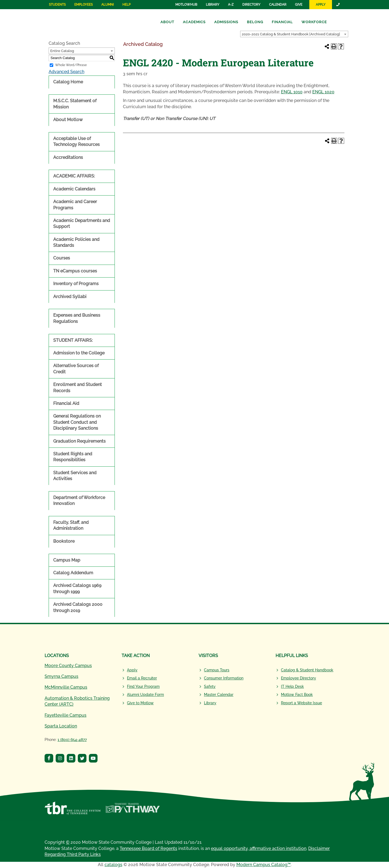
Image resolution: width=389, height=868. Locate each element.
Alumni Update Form (145, 695)
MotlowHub (186, 5)
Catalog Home (68, 82)
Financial (282, 22)
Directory (251, 5)
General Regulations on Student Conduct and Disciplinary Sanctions (77, 422)
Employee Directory (299, 678)
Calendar (278, 5)
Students (57, 5)
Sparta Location (61, 726)
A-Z (231, 5)
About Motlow (68, 120)
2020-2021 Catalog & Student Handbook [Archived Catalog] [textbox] (291, 34)
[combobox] (294, 34)
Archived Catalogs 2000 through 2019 (78, 607)
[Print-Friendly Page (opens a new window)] (334, 46)
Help (126, 5)
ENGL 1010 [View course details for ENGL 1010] (292, 92)
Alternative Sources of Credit (76, 369)
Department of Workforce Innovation (79, 500)
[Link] (338, 5)
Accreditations (68, 157)
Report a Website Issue (301, 703)
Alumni (108, 5)
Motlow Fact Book (297, 695)
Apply (321, 5)
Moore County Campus (68, 666)
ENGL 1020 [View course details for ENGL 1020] (323, 92)
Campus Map (67, 560)
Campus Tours (217, 670)
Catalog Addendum (73, 573)
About (167, 22)
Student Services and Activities (75, 476)
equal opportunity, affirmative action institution (259, 848)
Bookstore (64, 541)
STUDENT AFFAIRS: (73, 340)
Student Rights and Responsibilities (73, 457)
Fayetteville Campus (66, 715)
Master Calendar (219, 695)
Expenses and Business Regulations (77, 318)
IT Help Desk (292, 686)
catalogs (113, 865)
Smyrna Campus (61, 676)
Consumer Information (224, 678)
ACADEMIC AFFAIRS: (74, 176)
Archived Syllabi (70, 297)
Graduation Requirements (79, 441)
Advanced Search (66, 72)
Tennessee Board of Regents (148, 848)
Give (299, 5)
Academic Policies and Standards (76, 242)
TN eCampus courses (75, 271)
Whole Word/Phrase (71, 65)
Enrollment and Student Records (78, 387)
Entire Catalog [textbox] (62, 51)
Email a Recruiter (142, 678)
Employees (83, 5)
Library (213, 5)
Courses (62, 258)
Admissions (226, 22)
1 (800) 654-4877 (72, 740)
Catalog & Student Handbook (307, 670)
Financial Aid (66, 403)
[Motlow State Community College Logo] (79, 643)
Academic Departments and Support (82, 223)
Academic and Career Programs (75, 205)
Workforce (314, 22)
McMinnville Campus (66, 687)
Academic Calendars (74, 189)
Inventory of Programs (76, 284)
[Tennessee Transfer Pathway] (133, 811)
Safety (210, 686)
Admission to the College (79, 353)
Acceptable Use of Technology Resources (76, 141)
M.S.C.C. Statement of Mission (75, 104)
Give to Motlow (140, 703)
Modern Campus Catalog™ (264, 865)
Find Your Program (143, 686)
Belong (255, 22)
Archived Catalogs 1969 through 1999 (77, 588)
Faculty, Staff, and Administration (71, 525)
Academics (194, 22)
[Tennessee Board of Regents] (73, 811)
